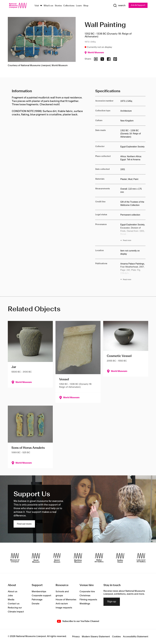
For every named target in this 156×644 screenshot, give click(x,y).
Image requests (64, 608)
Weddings (85, 604)
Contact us (14, 604)
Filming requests (88, 600)
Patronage (37, 600)
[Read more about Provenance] (133, 233)
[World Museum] (36, 558)
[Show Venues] (41, 6)
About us (13, 592)
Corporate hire (87, 592)
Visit (37, 6)
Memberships (39, 592)
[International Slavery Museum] (57, 558)
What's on (48, 6)
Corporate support (41, 596)
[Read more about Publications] (133, 272)
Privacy (76, 637)
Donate (36, 604)
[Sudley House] (120, 558)
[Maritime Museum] (78, 558)
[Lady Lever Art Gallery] (141, 558)
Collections (69, 6)
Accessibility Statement (136, 637)
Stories (58, 6)
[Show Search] (119, 6)
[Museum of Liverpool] (15, 558)
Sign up (112, 602)
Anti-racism (62, 604)
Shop (86, 6)
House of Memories (66, 600)
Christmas (85, 596)
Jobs (10, 596)
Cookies (116, 637)
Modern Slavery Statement (96, 637)
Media (11, 600)
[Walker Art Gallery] (99, 558)
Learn (79, 6)
